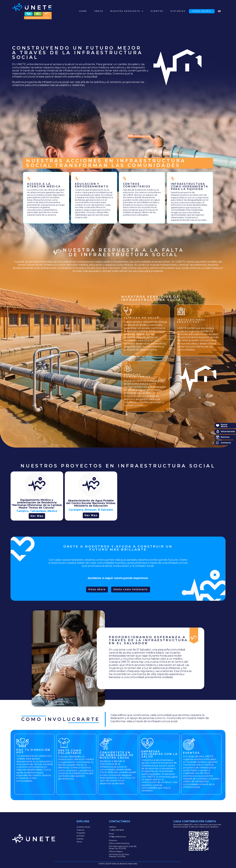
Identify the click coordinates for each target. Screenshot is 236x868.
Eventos (157, 11)
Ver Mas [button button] (91, 515)
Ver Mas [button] (37, 516)
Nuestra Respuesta (127, 11)
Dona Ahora (202, 11)
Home (83, 11)
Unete (99, 11)
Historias (178, 11)
